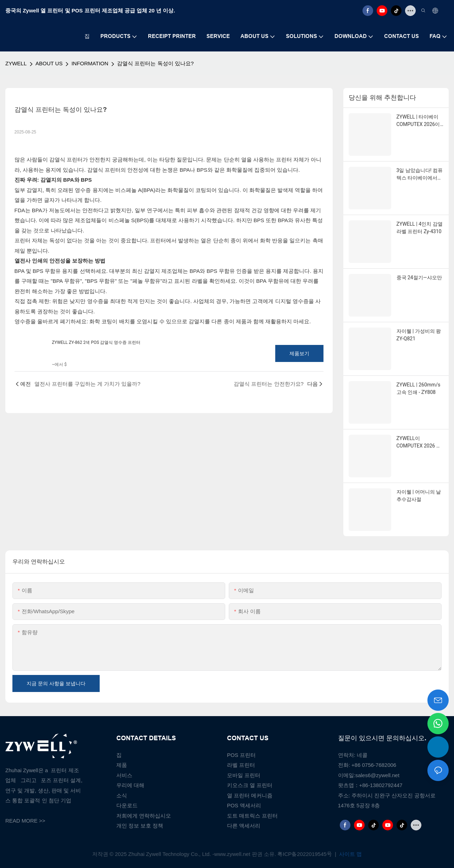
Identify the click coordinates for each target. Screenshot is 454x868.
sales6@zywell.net (377, 775)
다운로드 (127, 805)
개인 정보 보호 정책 (140, 826)
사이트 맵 (350, 854)
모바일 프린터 (244, 775)
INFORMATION (90, 63)
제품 (122, 765)
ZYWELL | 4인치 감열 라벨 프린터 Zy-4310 (420, 228)
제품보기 (299, 353)
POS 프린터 (241, 755)
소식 (122, 795)
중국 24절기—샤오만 (419, 278)
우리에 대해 (130, 785)
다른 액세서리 (244, 826)
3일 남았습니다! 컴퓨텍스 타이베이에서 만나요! (420, 175)
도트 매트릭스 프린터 (252, 816)
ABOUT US (49, 63)
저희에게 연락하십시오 (144, 816)
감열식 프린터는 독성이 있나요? (155, 63)
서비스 (124, 775)
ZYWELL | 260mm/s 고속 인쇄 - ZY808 (419, 388)
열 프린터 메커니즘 (250, 795)
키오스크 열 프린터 (250, 785)
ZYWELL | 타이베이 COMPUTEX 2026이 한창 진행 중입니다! (418, 121)
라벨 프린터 (241, 765)
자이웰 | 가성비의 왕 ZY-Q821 (419, 335)
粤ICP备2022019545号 (305, 854)
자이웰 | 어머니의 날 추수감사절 (419, 496)
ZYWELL (16, 63)
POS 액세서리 (244, 805)
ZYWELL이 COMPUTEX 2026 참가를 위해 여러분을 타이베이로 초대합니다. (419, 443)
